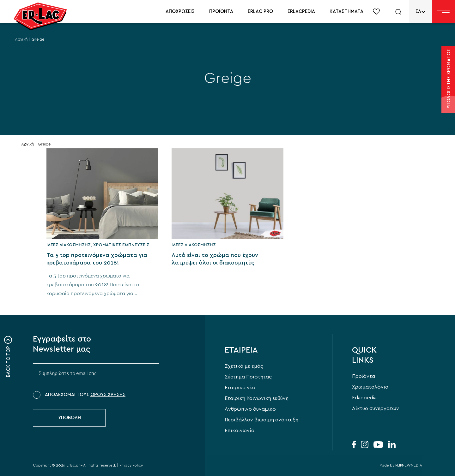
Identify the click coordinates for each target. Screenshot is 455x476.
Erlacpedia (364, 398)
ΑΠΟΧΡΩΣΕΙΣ (180, 12)
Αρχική (21, 40)
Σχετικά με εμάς (244, 366)
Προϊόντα (364, 376)
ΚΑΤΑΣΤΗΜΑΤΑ (346, 12)
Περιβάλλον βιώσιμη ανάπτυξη (261, 420)
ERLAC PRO (260, 12)
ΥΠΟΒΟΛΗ (70, 418)
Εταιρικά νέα (240, 388)
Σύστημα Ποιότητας (248, 377)
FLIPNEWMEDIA (409, 465)
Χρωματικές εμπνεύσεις (121, 245)
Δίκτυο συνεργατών (376, 408)
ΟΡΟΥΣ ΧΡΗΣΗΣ (108, 395)
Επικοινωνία (240, 431)
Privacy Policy (131, 465)
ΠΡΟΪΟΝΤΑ (221, 12)
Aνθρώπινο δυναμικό (250, 409)
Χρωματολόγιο (370, 387)
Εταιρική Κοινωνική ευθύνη (257, 398)
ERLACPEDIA (301, 12)
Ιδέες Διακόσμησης (69, 245)
